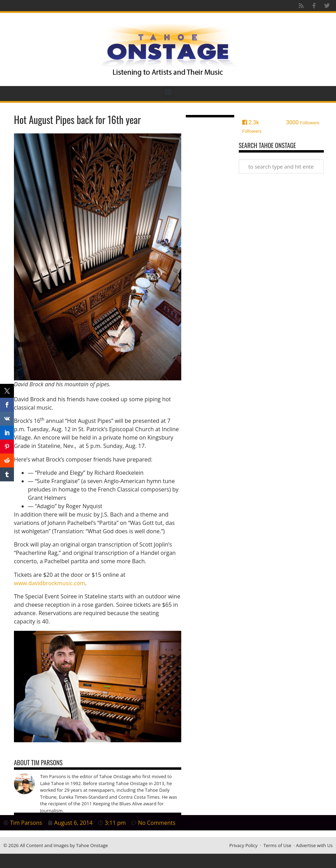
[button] (168, 92)
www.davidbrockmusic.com (49, 583)
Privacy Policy (243, 845)
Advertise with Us (314, 845)
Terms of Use (277, 845)
